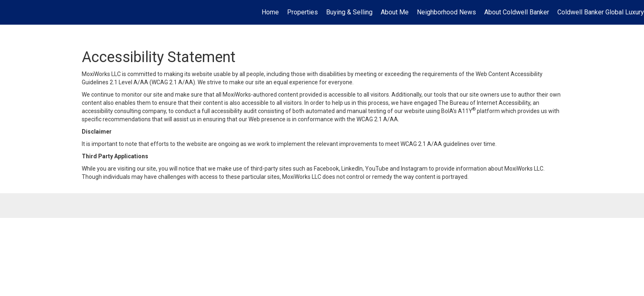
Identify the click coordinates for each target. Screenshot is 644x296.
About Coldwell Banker (517, 12)
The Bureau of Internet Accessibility (484, 103)
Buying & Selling (349, 12)
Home (270, 12)
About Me (395, 12)
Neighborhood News (446, 12)
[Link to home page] (10, 12)
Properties (302, 12)
